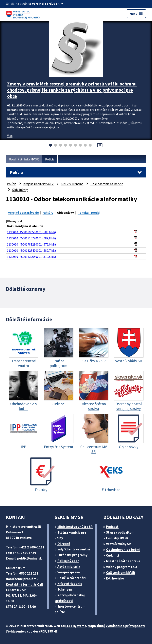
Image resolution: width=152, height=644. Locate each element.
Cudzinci (113, 555)
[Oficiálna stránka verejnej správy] (48, 4)
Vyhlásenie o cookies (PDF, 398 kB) (33, 631)
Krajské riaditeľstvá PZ (39, 184)
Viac (10, 136)
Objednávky (20, 190)
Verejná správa (69, 572)
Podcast (112, 527)
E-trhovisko (115, 578)
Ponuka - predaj (89, 212)
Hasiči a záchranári (72, 578)
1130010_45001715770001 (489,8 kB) (31, 238)
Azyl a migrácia (69, 566)
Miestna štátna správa (123, 561)
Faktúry (48, 212)
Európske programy (72, 555)
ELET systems (76, 626)
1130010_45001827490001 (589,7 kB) (31, 250)
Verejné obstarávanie (23, 212)
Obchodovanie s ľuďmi (123, 550)
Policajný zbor (68, 561)
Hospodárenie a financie (107, 184)
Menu (136, 14)
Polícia (50, 159)
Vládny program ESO (122, 567)
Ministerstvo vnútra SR (75, 527)
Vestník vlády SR (118, 544)
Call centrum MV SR (121, 573)
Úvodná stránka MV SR (24, 159)
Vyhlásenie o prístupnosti (125, 626)
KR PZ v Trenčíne (72, 184)
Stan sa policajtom (120, 532)
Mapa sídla (96, 626)
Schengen (65, 589)
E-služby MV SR (117, 538)
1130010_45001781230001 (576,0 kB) (31, 244)
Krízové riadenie (70, 584)
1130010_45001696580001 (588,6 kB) (31, 232)
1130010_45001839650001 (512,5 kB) (31, 257)
